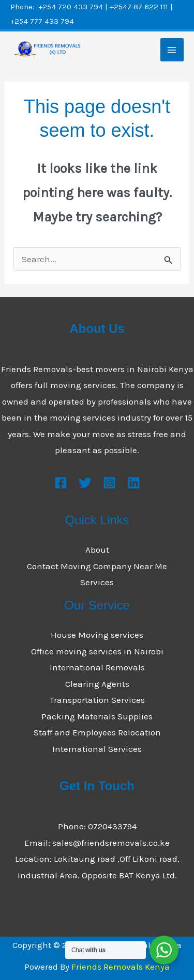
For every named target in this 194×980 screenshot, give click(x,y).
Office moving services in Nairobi (97, 651)
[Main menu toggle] (172, 50)
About (97, 550)
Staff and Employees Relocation (97, 732)
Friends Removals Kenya (121, 967)
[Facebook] (61, 483)
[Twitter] (85, 483)
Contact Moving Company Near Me (97, 566)
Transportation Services (97, 700)
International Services (97, 749)
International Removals (97, 667)
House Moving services (97, 635)
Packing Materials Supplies (97, 716)
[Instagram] (109, 483)
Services (97, 582)
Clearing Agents (97, 684)
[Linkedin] (134, 483)
